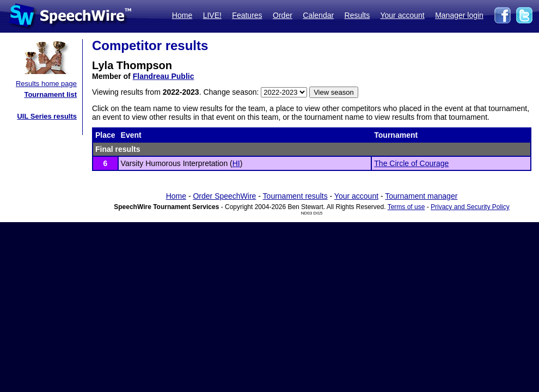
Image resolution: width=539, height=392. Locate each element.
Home (182, 15)
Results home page (46, 84)
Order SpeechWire (224, 196)
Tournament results (295, 196)
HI (236, 163)
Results (357, 15)
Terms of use (406, 207)
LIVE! (212, 15)
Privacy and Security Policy (470, 207)
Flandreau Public (164, 76)
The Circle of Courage (411, 163)
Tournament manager (421, 196)
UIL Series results (47, 116)
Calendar (318, 15)
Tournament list (50, 94)
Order (283, 15)
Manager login (459, 15)
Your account (402, 15)
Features (247, 15)
